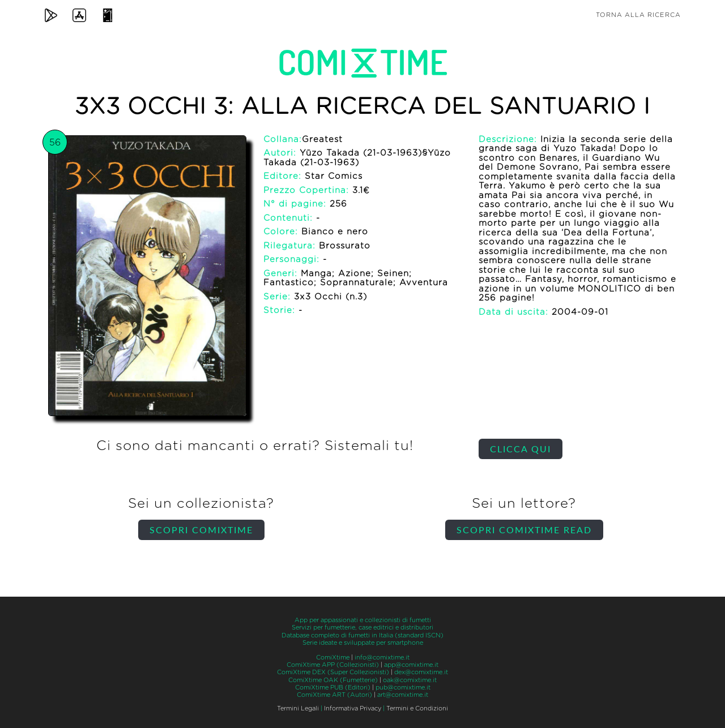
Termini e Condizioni (417, 708)
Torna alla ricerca (638, 15)
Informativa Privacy (353, 708)
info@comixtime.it (382, 658)
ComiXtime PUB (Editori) (333, 688)
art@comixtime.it (403, 695)
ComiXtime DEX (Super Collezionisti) (333, 672)
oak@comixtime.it (410, 680)
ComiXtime (333, 658)
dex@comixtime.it (421, 672)
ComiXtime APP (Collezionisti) (333, 665)
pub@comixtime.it (403, 688)
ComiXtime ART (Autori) (334, 695)
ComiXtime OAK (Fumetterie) (333, 680)
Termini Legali (298, 708)
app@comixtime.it (411, 665)
